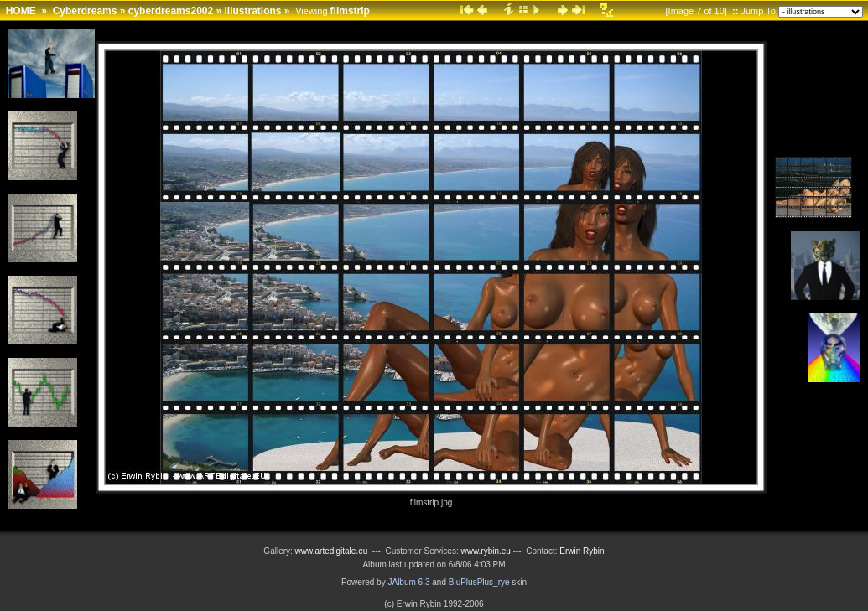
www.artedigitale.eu (332, 551)
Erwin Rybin (582, 551)
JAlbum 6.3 (408, 582)
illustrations (253, 11)
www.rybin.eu (486, 551)
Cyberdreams (85, 11)
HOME (21, 11)
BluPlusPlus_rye (479, 582)
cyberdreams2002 (171, 11)
